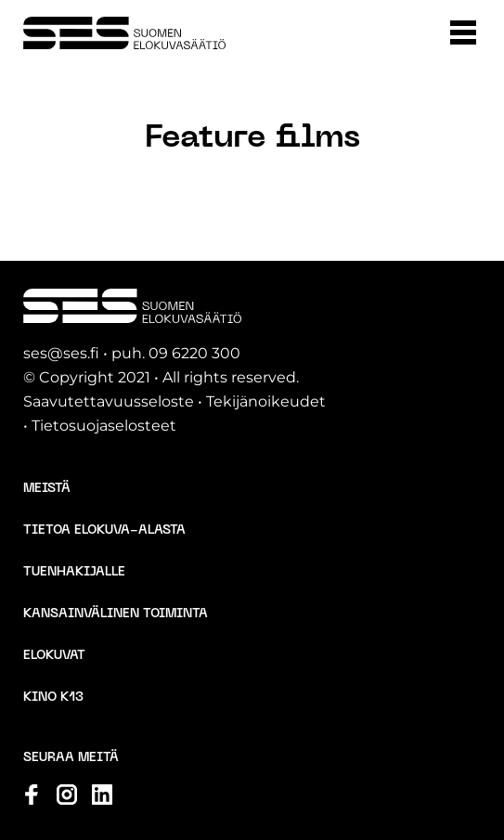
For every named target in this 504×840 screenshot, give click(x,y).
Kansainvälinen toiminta (116, 614)
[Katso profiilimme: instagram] (67, 795)
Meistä (47, 489)
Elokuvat (54, 656)
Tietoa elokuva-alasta (104, 530)
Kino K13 (53, 698)
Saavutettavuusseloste (109, 401)
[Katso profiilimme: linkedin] (102, 795)
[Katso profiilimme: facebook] (32, 795)
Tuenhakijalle (74, 572)
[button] (463, 32)
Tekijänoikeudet (266, 401)
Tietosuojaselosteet (104, 426)
